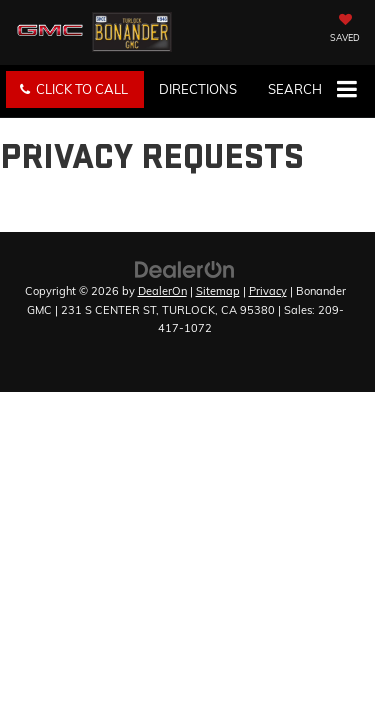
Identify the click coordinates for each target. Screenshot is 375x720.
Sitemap (218, 291)
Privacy (268, 291)
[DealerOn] (185, 268)
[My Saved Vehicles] (345, 30)
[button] (75, 89)
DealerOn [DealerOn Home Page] (162, 291)
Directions (198, 89)
